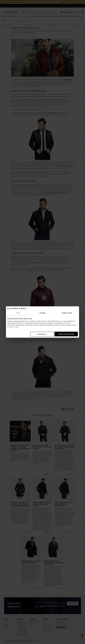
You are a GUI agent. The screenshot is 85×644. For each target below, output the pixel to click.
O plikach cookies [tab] (67, 313)
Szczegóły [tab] (42, 313)
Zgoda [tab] (18, 313)
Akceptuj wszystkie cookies (66, 334)
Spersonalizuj (42, 334)
